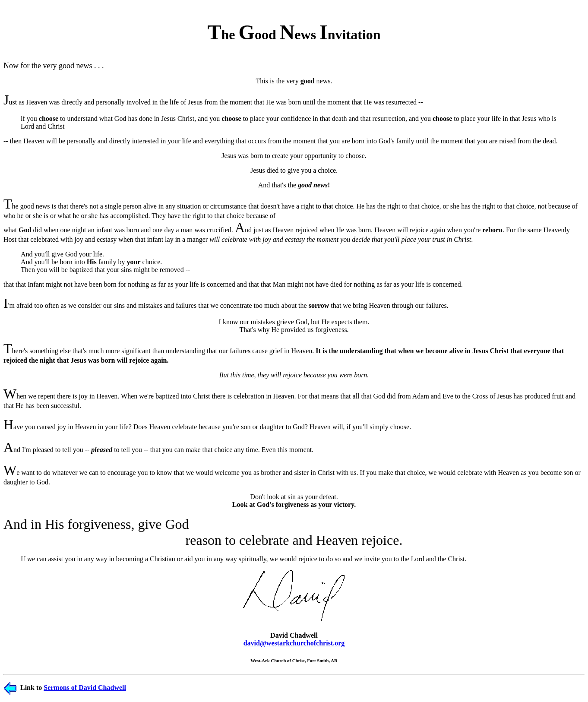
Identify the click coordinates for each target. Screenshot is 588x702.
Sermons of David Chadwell (85, 688)
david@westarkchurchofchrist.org (294, 643)
